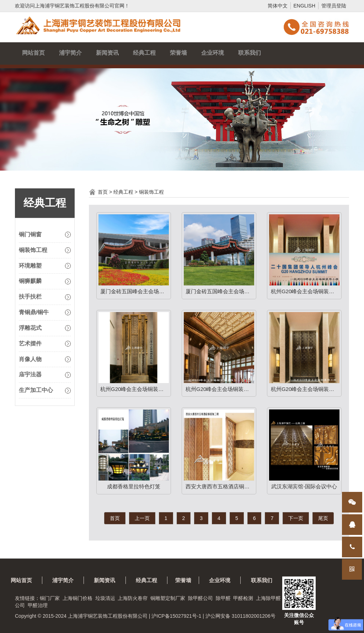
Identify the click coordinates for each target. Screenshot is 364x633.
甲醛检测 (243, 598)
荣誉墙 (178, 53)
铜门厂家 (50, 598)
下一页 (296, 518)
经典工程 (144, 53)
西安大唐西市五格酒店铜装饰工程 (220, 486)
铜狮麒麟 (30, 281)
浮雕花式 (30, 328)
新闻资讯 (107, 53)
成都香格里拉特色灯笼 (134, 486)
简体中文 (278, 6)
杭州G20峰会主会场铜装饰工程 (305, 291)
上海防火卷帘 (133, 598)
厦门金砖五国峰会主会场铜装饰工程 (135, 291)
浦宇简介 (70, 53)
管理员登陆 (334, 6)
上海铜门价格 (77, 598)
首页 (103, 192)
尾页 (323, 518)
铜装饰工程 (33, 250)
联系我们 (250, 53)
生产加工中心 (36, 390)
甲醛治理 (38, 605)
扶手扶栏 (30, 297)
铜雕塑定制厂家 (168, 598)
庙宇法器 (30, 374)
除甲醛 (223, 598)
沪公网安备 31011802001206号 (240, 616)
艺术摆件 (30, 344)
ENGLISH (304, 6)
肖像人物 (30, 359)
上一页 (142, 518)
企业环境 (213, 53)
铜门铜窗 (30, 234)
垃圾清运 (105, 598)
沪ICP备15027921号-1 (176, 616)
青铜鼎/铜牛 (34, 312)
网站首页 (33, 53)
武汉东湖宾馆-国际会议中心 (304, 486)
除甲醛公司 (200, 598)
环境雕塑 (30, 266)
